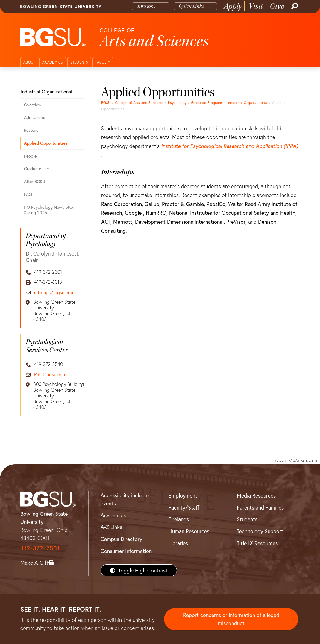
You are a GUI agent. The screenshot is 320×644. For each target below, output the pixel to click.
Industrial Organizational (247, 102)
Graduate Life (36, 168)
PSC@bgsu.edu (50, 374)
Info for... (147, 6)
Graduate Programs (207, 102)
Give (277, 6)
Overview (33, 105)
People (30, 156)
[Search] (294, 6)
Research (32, 130)
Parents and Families (260, 507)
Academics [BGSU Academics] (113, 515)
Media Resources (256, 495)
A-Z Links (111, 527)
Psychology (177, 102)
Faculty (103, 62)
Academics (53, 62)
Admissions (35, 117)
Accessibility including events (126, 499)
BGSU (106, 102)
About (29, 62)
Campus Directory (121, 539)
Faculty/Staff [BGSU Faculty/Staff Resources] (184, 507)
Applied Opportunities (46, 143)
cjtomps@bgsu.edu (54, 292)
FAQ (28, 194)
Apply (233, 6)
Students (79, 62)
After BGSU (35, 181)
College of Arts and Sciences (139, 102)
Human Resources (189, 531)
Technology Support (260, 531)
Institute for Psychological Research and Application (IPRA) (230, 146)
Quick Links (191, 6)
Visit (256, 6)
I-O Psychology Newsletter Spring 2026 (49, 210)
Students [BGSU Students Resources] (247, 519)
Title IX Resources (257, 543)
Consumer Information (126, 551)
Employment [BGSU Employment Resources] (183, 495)
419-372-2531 (40, 548)
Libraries (178, 543)
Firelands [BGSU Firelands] (179, 519)
